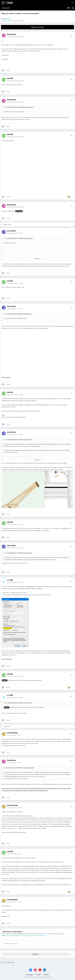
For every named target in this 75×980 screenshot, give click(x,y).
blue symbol (30, 587)
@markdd (19, 211)
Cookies (46, 975)
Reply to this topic (37, 27)
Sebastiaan (7, 19)
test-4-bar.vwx (6, 377)
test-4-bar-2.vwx (7, 659)
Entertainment (20, 21)
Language (30, 975)
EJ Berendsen (26, 768)
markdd (27, 107)
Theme (39, 975)
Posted (15, 37)
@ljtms (5, 680)
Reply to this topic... (11, 944)
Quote (8, 70)
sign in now (44, 934)
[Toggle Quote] (5, 107)
